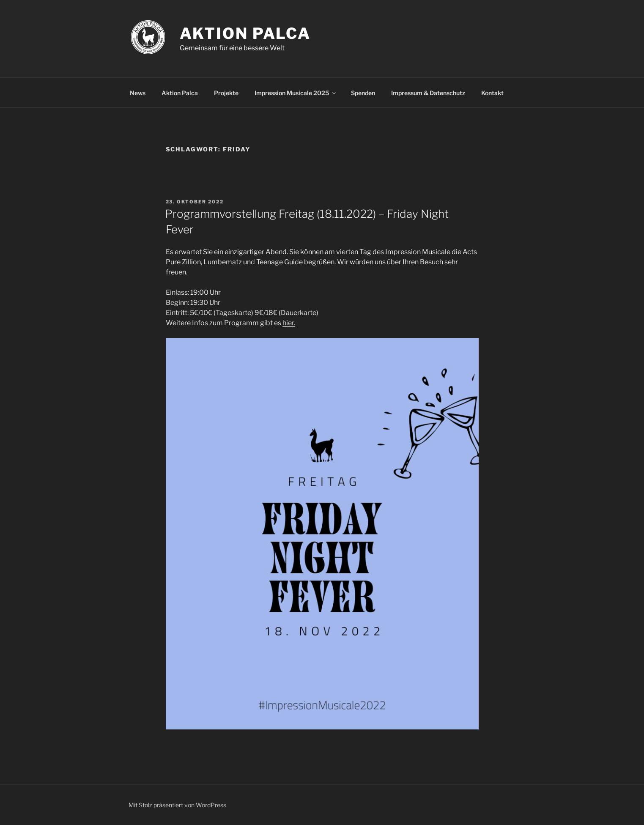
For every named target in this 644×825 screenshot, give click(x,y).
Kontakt (492, 93)
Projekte (226, 93)
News (138, 93)
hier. (289, 323)
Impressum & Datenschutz (428, 93)
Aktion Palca (245, 33)
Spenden (363, 93)
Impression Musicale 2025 (296, 93)
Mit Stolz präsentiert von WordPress (177, 805)
